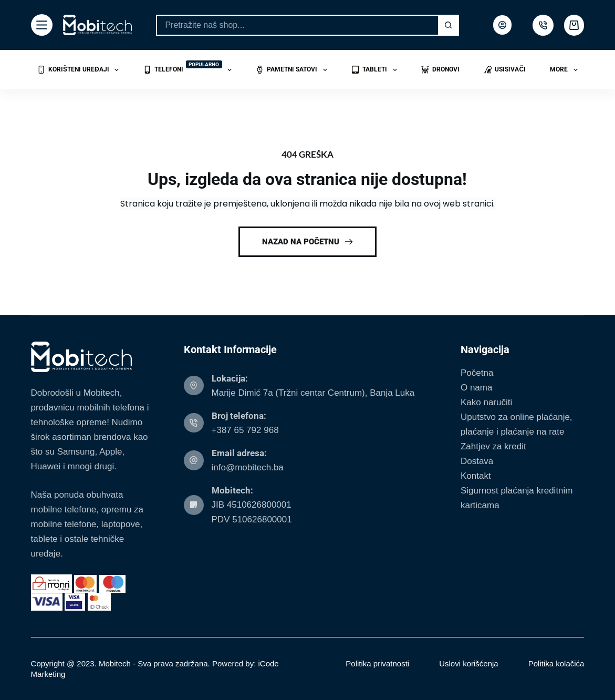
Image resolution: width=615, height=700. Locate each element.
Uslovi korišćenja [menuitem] (469, 663)
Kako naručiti (486, 402)
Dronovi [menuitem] (440, 70)
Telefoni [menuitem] (190, 68)
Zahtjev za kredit (493, 446)
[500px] (543, 25)
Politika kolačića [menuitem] (556, 663)
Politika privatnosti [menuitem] (377, 663)
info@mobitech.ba (248, 467)
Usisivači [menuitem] (505, 70)
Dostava (477, 461)
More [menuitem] (566, 70)
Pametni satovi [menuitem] (293, 70)
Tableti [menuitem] (376, 70)
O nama (476, 388)
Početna (477, 373)
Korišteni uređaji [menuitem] (80, 70)
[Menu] (42, 25)
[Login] (502, 25)
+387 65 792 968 (245, 430)
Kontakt (476, 476)
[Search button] (449, 25)
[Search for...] (297, 25)
